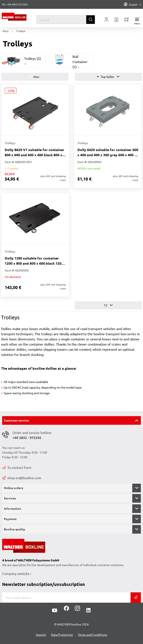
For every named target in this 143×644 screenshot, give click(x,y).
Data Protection (62, 635)
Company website (16, 573)
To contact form (17, 467)
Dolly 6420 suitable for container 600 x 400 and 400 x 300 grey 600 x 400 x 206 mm (108, 152)
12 (108, 305)
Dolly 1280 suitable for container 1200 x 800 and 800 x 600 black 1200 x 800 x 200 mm (34, 261)
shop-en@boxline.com (22, 478)
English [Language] (133, 5)
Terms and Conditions (92, 635)
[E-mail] (66, 598)
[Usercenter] (106, 20)
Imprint (41, 635)
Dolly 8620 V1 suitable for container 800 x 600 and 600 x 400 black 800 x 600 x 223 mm (35, 152)
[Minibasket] (127, 20)
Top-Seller (108, 77)
